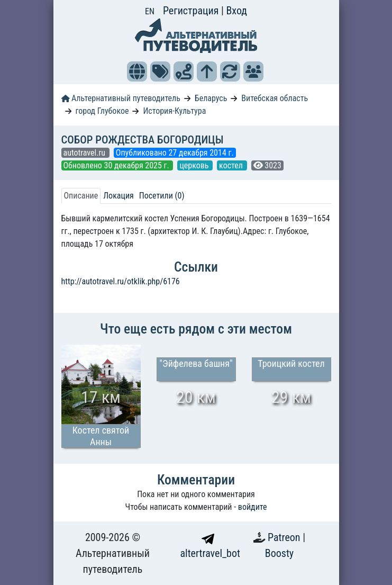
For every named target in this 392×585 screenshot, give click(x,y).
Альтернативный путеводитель (121, 98)
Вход (236, 11)
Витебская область (275, 98)
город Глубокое (102, 111)
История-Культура (174, 111)
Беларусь (211, 98)
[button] (137, 71)
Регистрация (192, 11)
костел (232, 165)
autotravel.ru (85, 153)
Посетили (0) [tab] (162, 196)
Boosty (279, 553)
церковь (195, 165)
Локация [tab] (118, 196)
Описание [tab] (81, 196)
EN (150, 11)
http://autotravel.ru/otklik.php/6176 (121, 281)
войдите (253, 507)
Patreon (285, 537)
